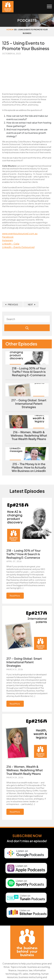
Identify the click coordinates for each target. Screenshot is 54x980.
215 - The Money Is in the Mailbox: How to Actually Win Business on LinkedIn (29, 467)
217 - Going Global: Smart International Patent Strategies (29, 404)
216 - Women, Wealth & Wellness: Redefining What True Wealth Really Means (29, 435)
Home (9, 30)
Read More (15, 596)
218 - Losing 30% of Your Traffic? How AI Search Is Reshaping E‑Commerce (29, 372)
